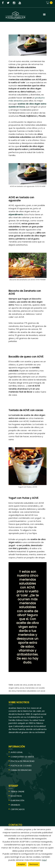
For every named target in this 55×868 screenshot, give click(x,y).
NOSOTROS (16, 796)
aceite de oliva (20, 685)
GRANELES (15, 805)
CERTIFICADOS (18, 809)
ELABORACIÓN (17, 800)
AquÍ (44, 860)
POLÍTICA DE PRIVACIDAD (23, 761)
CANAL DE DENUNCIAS (21, 770)
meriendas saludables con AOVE (31, 691)
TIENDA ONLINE (17, 791)
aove (22, 688)
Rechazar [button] (34, 864)
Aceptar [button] (21, 864)
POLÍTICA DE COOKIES (21, 766)
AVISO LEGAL (17, 752)
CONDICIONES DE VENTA (22, 757)
